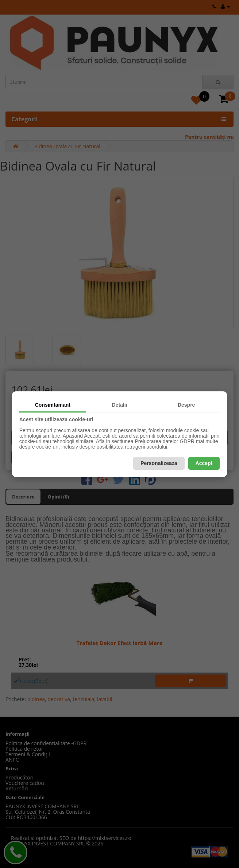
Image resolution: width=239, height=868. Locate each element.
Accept (204, 463)
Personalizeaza (159, 463)
